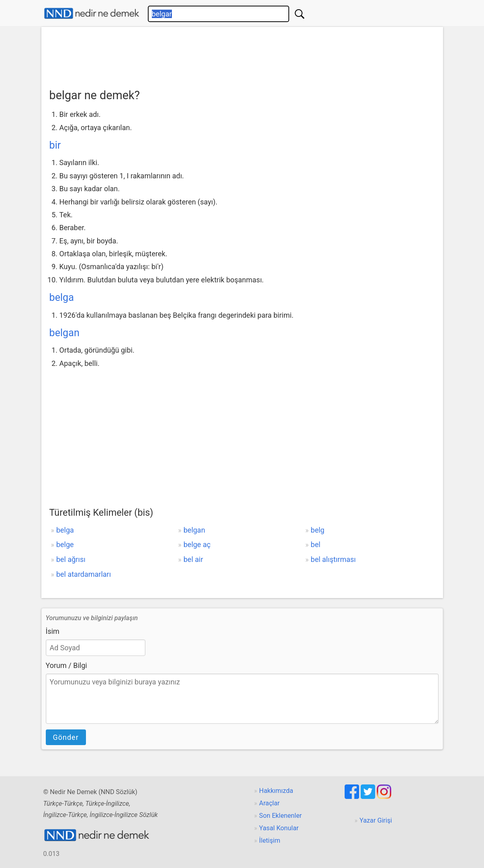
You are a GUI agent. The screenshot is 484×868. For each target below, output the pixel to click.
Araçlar (269, 803)
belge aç (197, 544)
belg (318, 530)
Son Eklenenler (280, 816)
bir (55, 145)
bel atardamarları (84, 574)
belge (65, 544)
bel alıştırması (333, 559)
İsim (53, 631)
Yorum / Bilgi (66, 665)
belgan (64, 333)
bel (316, 544)
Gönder (66, 737)
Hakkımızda (276, 791)
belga (62, 297)
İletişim (270, 840)
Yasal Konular (279, 828)
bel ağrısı (71, 559)
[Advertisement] (242, 55)
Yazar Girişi (376, 820)
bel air (193, 559)
